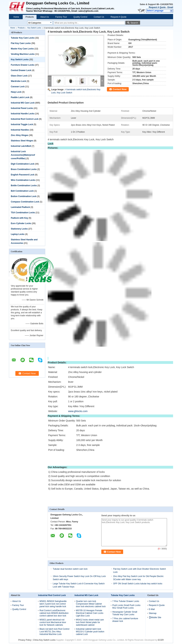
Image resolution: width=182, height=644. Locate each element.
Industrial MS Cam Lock (23, 103)
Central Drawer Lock (21, 70)
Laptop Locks (18, 234)
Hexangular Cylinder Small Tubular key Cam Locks (125, 613)
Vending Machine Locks (23, 54)
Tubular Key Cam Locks (23, 38)
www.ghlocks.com (78, 411)
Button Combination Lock (24, 196)
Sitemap (153, 613)
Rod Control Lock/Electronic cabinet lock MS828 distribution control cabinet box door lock (54, 613)
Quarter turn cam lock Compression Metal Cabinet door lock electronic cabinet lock (91, 604)
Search (134, 23)
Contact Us (99, 17)
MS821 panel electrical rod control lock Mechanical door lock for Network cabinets (53, 622)
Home (16, 17)
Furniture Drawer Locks (23, 65)
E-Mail (152, 609)
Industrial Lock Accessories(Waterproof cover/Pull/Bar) (23, 155)
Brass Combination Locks (24, 169)
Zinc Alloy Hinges (20, 135)
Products (30, 17)
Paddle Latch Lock (20, 97)
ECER (161, 640)
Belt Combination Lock (22, 191)
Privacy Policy (25, 640)
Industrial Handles (20, 130)
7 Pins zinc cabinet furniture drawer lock (125, 620)
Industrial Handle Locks (23, 114)
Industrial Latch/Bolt (21, 146)
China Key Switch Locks (44, 640)
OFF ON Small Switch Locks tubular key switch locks (138, 584)
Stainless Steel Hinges (22, 141)
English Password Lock (23, 175)
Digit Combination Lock (23, 164)
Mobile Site (155, 617)
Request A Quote (157, 7)
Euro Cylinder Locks (21, 223)
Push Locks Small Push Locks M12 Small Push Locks (126, 607)
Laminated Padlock (20, 207)
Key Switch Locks (34, 28)
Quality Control (80, 17)
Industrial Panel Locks (22, 108)
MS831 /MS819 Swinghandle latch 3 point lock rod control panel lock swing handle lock (53, 604)
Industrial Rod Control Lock (25, 119)
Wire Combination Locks (23, 180)
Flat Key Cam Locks (21, 43)
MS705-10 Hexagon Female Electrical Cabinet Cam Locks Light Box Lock (90, 613)
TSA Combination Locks (23, 213)
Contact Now (120, 89)
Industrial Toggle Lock (22, 124)
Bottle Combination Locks (24, 186)
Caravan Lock (18, 87)
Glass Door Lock (19, 76)
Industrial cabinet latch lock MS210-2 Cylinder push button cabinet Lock (90, 632)
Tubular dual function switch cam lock (70, 569)
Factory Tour (61, 17)
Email (170, 7)
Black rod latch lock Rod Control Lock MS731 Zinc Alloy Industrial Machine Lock (54, 632)
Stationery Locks (19, 229)
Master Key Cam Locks (22, 49)
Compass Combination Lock (25, 202)
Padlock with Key (19, 218)
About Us (44, 17)
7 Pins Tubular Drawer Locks (126, 601)
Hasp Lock (16, 92)
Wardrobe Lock (18, 81)
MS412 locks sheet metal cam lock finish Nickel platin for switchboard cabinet (90, 622)
